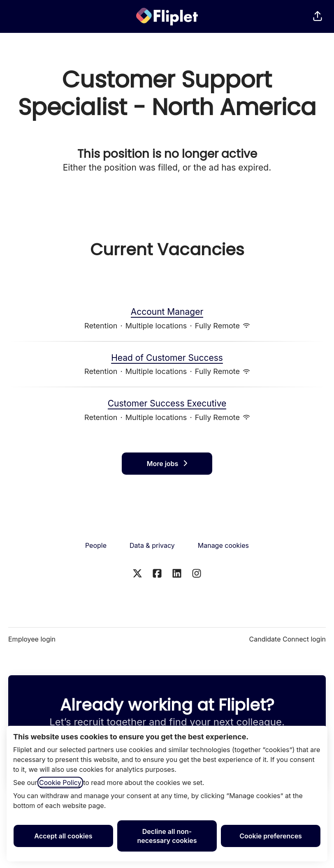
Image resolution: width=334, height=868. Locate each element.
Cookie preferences (271, 836)
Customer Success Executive (167, 404)
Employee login (32, 639)
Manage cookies (223, 545)
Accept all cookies (63, 836)
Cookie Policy (60, 783)
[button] (318, 16)
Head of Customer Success (167, 358)
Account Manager (167, 312)
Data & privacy (152, 545)
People (96, 545)
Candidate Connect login (288, 639)
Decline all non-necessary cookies (167, 836)
